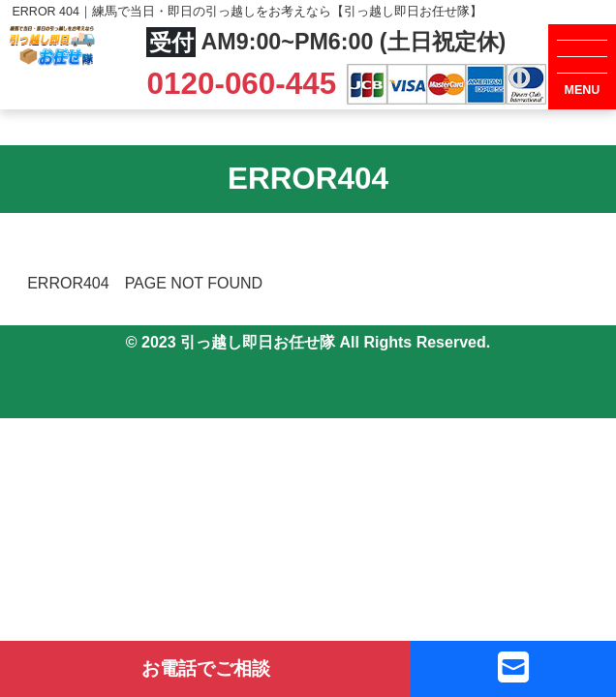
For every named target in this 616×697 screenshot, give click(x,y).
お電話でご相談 (206, 668)
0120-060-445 (246, 84)
